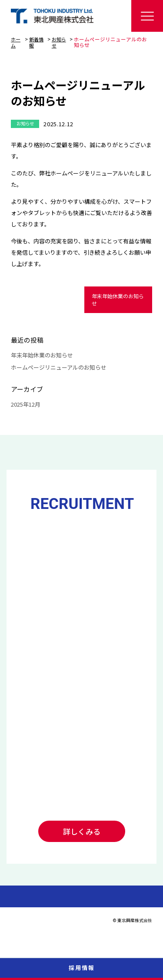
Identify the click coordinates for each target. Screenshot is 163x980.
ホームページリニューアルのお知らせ (59, 367)
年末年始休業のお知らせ (118, 299)
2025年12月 (26, 404)
